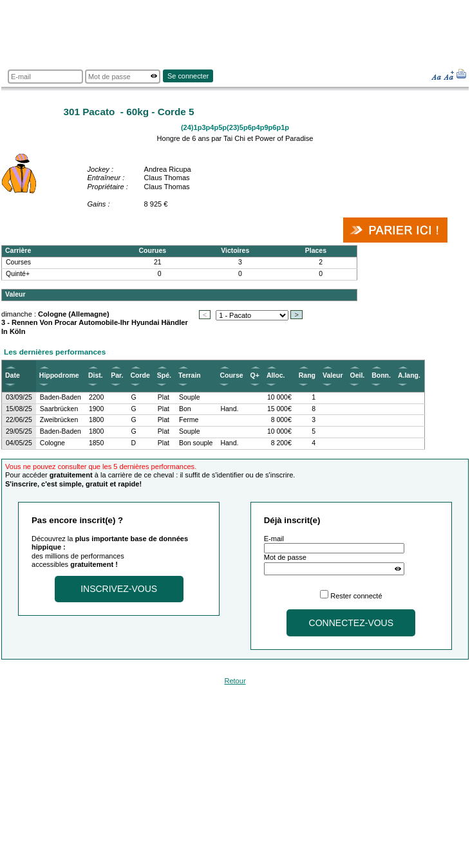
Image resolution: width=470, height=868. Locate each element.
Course (231, 375)
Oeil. (357, 375)
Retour (235, 681)
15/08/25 (19, 409)
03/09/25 (19, 397)
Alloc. (276, 375)
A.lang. (409, 375)
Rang (307, 375)
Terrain (190, 375)
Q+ (255, 375)
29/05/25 (19, 431)
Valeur (333, 375)
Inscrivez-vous (119, 589)
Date (13, 375)
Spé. (164, 375)
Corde (140, 375)
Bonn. (381, 375)
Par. (117, 375)
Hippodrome (59, 375)
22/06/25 (19, 420)
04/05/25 (19, 443)
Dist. (96, 375)
